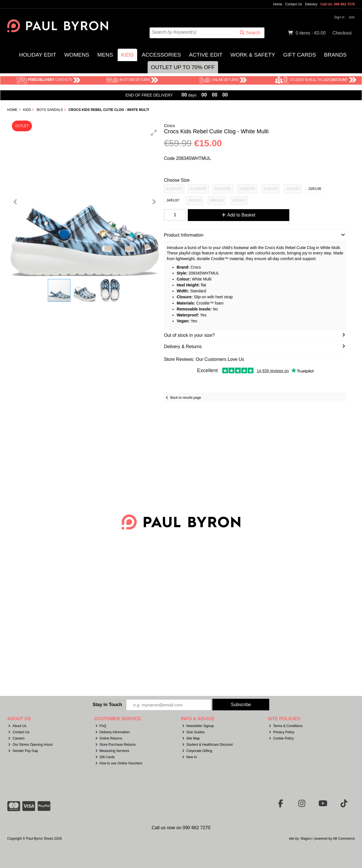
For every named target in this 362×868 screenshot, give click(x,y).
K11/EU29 (198, 189)
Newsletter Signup (198, 726)
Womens (77, 55)
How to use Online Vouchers (119, 763)
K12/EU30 (223, 189)
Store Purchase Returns (116, 745)
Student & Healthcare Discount (207, 745)
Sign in (339, 17)
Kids (127, 55)
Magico (306, 839)
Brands (335, 55)
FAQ (101, 726)
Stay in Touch (107, 705)
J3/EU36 (315, 189)
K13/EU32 (247, 189)
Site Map (191, 738)
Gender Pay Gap (23, 751)
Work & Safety (253, 55)
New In (189, 757)
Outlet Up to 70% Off (183, 67)
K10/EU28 (174, 189)
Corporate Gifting (197, 751)
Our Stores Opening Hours (30, 745)
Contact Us (294, 4)
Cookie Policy (281, 738)
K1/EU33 (271, 189)
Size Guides (193, 732)
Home (278, 4)
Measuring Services (112, 751)
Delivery (311, 4)
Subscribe (241, 705)
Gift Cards (299, 55)
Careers (16, 738)
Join (352, 17)
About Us (17, 726)
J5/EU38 (195, 200)
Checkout (342, 33)
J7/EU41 (239, 200)
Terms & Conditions (286, 726)
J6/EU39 (217, 200)
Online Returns (109, 738)
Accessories (161, 55)
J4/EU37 (173, 200)
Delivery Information (113, 732)
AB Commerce (344, 839)
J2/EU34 (293, 189)
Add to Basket (237, 215)
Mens (105, 55)
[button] (154, 133)
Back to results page (186, 398)
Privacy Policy (282, 732)
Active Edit (206, 55)
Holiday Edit (38, 55)
